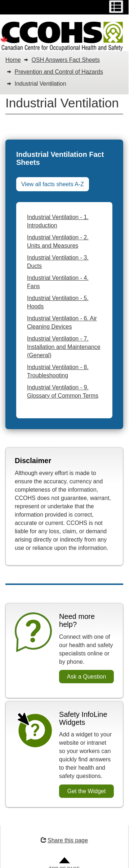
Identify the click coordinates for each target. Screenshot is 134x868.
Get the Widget (87, 791)
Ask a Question (87, 677)
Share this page (64, 840)
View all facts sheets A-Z (53, 184)
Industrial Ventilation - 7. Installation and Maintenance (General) (64, 347)
